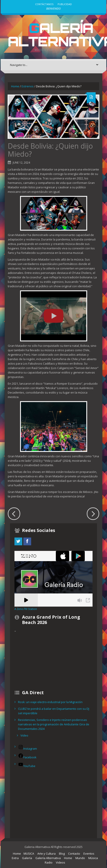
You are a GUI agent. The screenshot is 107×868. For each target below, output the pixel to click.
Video (24, 735)
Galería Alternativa (48, 858)
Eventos (89, 854)
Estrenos (28, 86)
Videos (61, 862)
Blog (62, 854)
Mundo (80, 858)
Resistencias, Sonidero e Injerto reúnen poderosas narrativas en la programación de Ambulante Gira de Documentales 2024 (54, 724)
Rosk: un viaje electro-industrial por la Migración (50, 702)
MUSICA (29, 854)
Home (15, 86)
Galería (27, 858)
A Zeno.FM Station (26, 609)
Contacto (74, 854)
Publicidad (65, 4)
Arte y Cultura (46, 854)
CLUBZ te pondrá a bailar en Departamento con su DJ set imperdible (54, 711)
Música (93, 858)
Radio (49, 862)
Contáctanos (44, 4)
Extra (15, 858)
